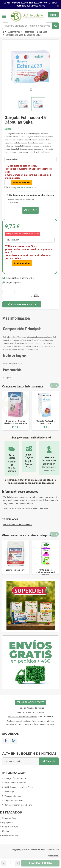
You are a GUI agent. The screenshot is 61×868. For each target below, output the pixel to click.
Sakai (8, 129)
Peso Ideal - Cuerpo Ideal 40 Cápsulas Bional (16, 422)
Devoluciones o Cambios (15, 783)
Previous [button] (52, 385)
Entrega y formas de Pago (16, 778)
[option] (16, 411)
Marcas (5, 831)
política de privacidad (25, 187)
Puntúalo (31, 210)
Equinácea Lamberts (16, 570)
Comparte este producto (22, 304)
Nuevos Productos (10, 836)
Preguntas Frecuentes (14, 800)
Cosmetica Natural (10, 827)
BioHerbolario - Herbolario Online (19, 787)
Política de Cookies (13, 796)
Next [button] (56, 385)
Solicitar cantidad (22, 183)
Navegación (4, 16)
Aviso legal (9, 792)
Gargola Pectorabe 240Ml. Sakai (45, 422)
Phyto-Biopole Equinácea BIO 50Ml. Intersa (46, 572)
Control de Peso (9, 818)
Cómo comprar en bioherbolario (18, 805)
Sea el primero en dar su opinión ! (17, 525)
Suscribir (49, 761)
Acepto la (21, 187)
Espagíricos (7, 822)
